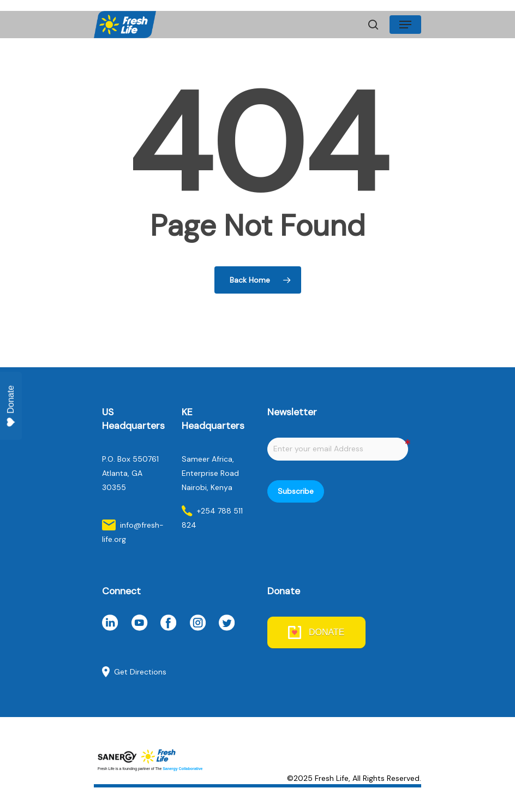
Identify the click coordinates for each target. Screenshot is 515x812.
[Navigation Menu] (405, 25)
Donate (11, 406)
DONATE (327, 632)
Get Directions (140, 672)
